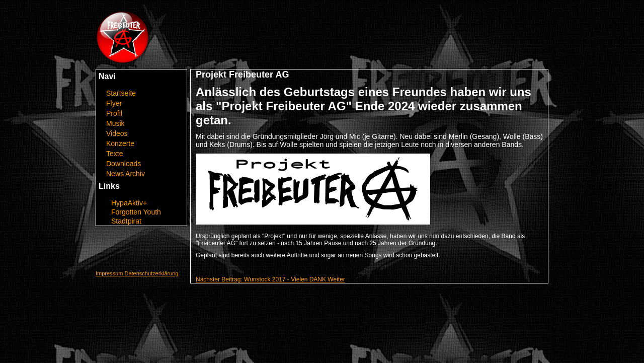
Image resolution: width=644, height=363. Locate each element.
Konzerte (120, 143)
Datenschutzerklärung (151, 273)
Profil (114, 113)
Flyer (114, 103)
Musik (115, 123)
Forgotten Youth (136, 212)
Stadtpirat (126, 221)
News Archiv (126, 174)
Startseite (121, 93)
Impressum (110, 273)
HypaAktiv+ (129, 203)
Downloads (124, 164)
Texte (114, 154)
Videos (117, 133)
